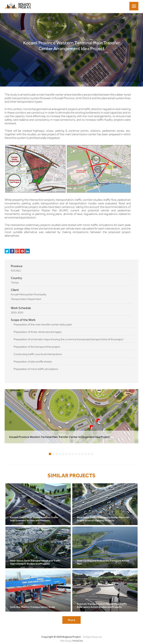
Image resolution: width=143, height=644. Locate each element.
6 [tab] (66, 454)
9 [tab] (76, 454)
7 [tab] (69, 454)
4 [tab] (60, 454)
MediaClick (78, 641)
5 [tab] (63, 454)
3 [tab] (56, 454)
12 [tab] (86, 454)
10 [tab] (79, 454)
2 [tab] (53, 454)
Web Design (66, 641)
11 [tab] (82, 454)
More (71, 620)
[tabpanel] (71, 416)
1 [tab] (50, 454)
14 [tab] (92, 454)
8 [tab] (73, 454)
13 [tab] (89, 454)
